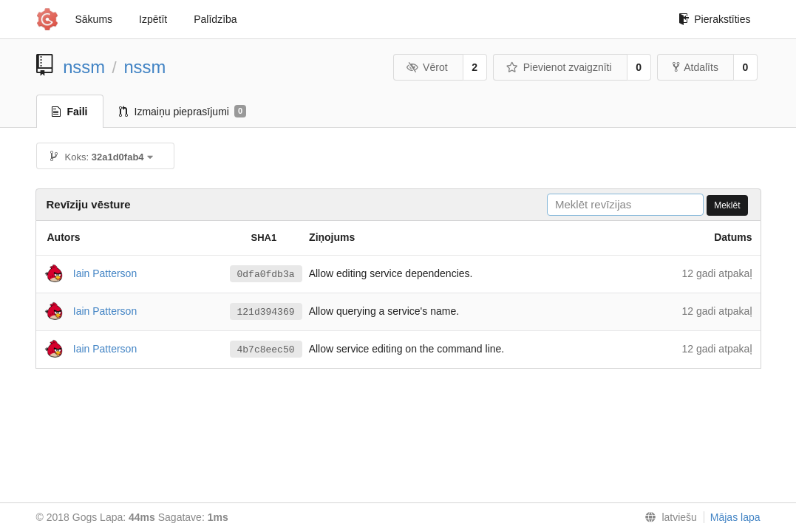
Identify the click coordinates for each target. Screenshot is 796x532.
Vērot (427, 67)
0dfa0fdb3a (266, 274)
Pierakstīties (714, 19)
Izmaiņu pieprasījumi (183, 112)
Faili (70, 112)
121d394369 (266, 312)
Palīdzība (215, 19)
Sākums (94, 19)
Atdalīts (695, 67)
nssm (84, 67)
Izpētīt (153, 19)
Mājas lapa (735, 517)
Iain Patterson (105, 273)
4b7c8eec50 (266, 349)
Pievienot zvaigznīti (559, 67)
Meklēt (727, 205)
